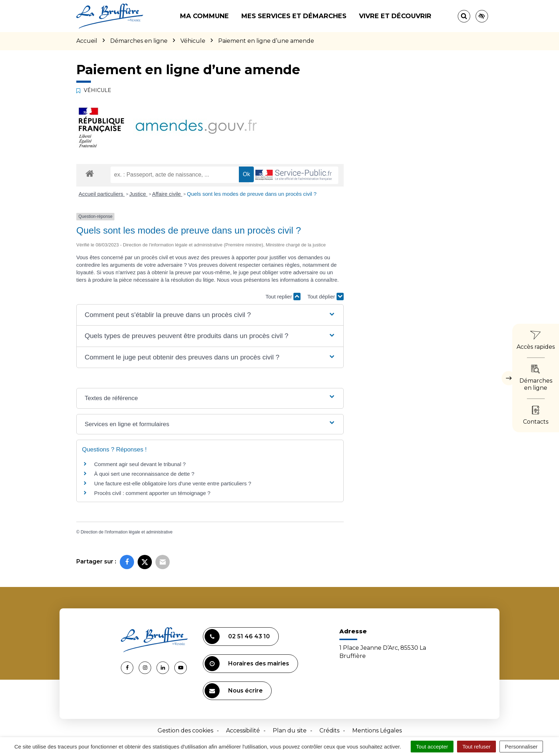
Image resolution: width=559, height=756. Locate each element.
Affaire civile (167, 194)
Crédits (329, 731)
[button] (210, 315)
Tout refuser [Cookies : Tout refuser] (476, 747)
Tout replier (283, 297)
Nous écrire (234, 691)
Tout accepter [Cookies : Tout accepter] (432, 747)
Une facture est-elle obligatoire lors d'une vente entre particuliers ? (173, 483)
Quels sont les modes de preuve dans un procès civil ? (252, 194)
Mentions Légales (377, 731)
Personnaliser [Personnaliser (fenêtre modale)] (521, 747)
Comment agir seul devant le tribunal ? (140, 464)
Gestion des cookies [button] (185, 731)
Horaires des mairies (247, 664)
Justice (139, 194)
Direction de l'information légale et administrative (127, 532)
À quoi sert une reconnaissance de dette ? (144, 474)
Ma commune (204, 16)
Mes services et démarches (294, 16)
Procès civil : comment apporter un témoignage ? (152, 493)
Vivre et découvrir (395, 16)
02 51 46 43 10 (237, 637)
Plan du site (290, 731)
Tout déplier (325, 297)
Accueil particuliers (102, 194)
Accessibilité (243, 731)
